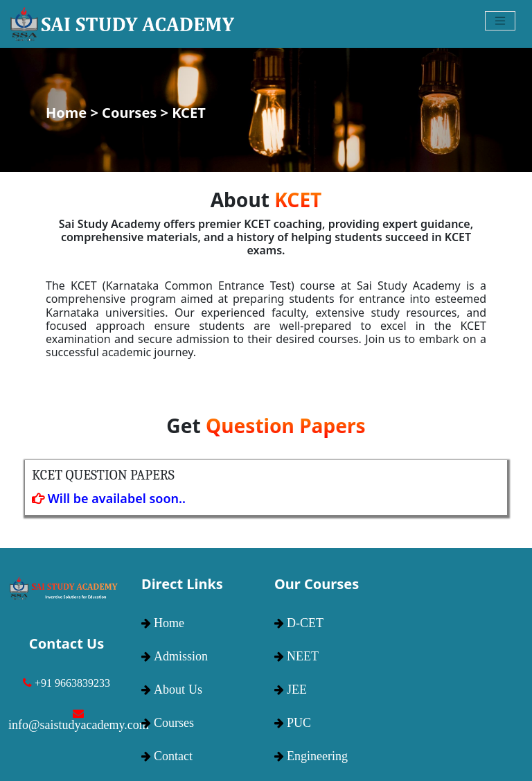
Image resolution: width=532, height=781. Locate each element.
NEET (303, 656)
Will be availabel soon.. (109, 498)
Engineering (317, 756)
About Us (178, 690)
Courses (174, 723)
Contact (173, 756)
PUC (299, 723)
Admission (181, 656)
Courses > (137, 113)
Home (169, 623)
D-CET (305, 623)
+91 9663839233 (72, 683)
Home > (74, 113)
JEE (297, 690)
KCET (188, 113)
